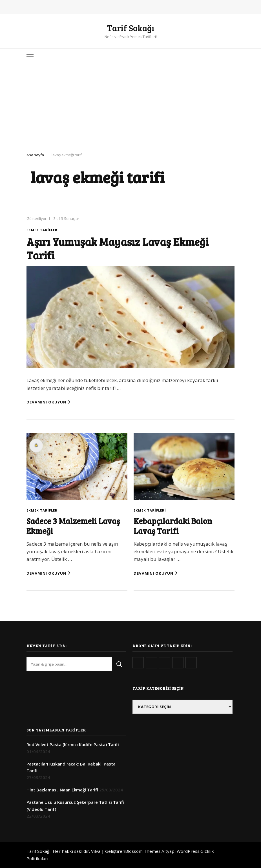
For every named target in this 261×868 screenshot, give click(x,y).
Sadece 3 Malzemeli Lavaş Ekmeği (73, 526)
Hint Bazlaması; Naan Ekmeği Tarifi (62, 790)
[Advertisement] (130, 105)
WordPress (188, 851)
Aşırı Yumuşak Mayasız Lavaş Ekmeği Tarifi (118, 248)
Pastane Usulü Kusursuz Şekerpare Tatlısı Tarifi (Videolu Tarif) (75, 805)
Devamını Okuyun (48, 402)
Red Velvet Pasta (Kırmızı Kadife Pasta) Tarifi (73, 744)
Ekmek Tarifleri (43, 230)
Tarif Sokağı (131, 28)
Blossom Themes (143, 851)
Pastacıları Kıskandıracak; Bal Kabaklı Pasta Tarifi (71, 767)
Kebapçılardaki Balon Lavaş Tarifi (173, 526)
